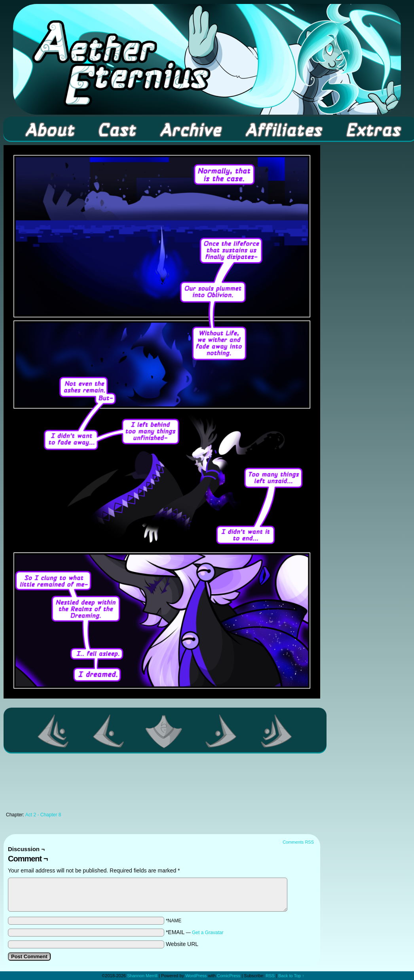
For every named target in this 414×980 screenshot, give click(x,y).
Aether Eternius (207, 59)
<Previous (109, 731)
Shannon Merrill (142, 976)
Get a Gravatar (208, 933)
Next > (221, 731)
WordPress (196, 976)
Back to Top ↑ (291, 976)
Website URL (182, 944)
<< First (53, 731)
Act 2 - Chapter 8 (43, 815)
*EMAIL (195, 932)
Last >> (277, 731)
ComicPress (229, 976)
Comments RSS (298, 842)
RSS (270, 976)
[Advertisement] (162, 785)
